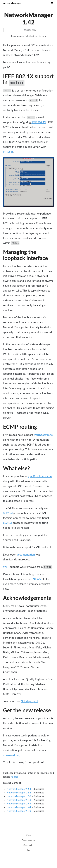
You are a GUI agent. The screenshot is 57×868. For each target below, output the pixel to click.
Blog (28, 850)
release (15, 777)
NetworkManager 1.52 (19, 793)
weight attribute (43, 435)
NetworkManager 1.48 (19, 800)
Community (28, 845)
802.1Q (7, 523)
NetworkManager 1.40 (19, 811)
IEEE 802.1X (39, 123)
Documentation (29, 840)
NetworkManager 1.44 (19, 807)
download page (12, 755)
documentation (26, 555)
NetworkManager (12, 3)
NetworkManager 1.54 (19, 789)
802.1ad (8, 513)
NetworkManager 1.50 (19, 796)
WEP (6, 567)
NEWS (37, 579)
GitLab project (29, 701)
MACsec (8, 152)
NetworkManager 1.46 (19, 804)
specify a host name (40, 477)
